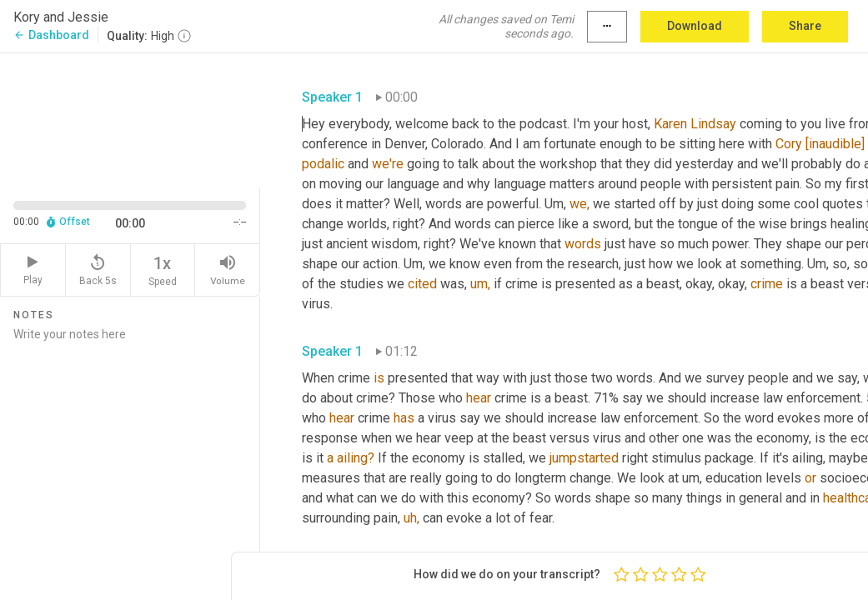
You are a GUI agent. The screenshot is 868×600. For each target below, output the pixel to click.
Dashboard (51, 35)
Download (695, 26)
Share (805, 26)
